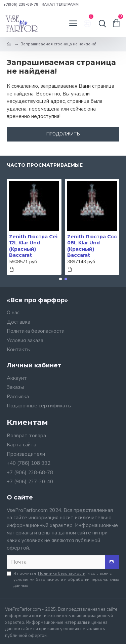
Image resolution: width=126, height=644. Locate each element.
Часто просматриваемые (45, 165)
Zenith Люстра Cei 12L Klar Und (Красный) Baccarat (33, 246)
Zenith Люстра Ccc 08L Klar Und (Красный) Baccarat (92, 246)
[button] (60, 279)
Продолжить (63, 134)
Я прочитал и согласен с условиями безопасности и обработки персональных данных (63, 579)
